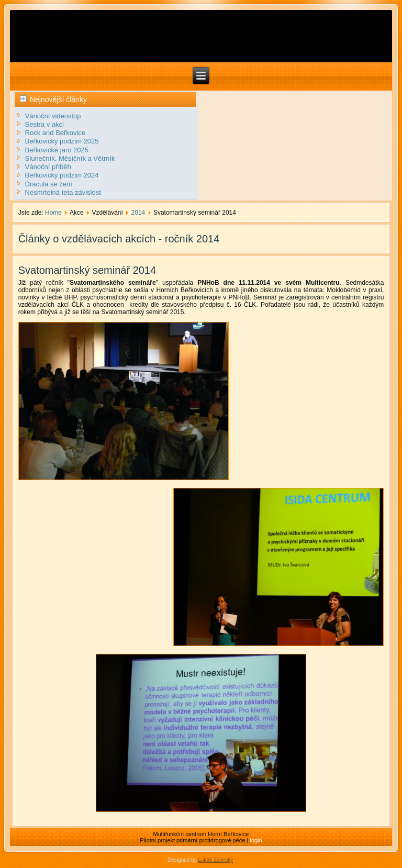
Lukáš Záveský (215, 860)
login (256, 840)
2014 (138, 213)
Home (53, 213)
